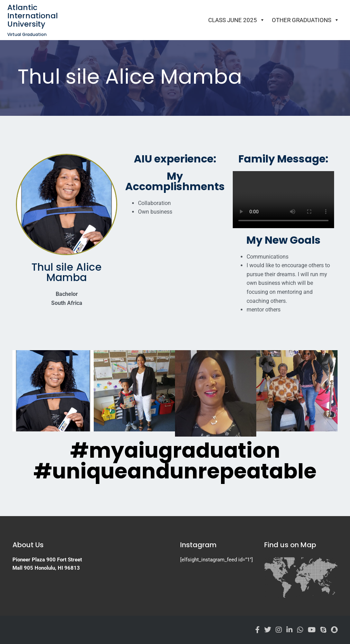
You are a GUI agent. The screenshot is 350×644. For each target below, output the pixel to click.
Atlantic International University (33, 16)
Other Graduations (306, 20)
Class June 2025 (237, 20)
